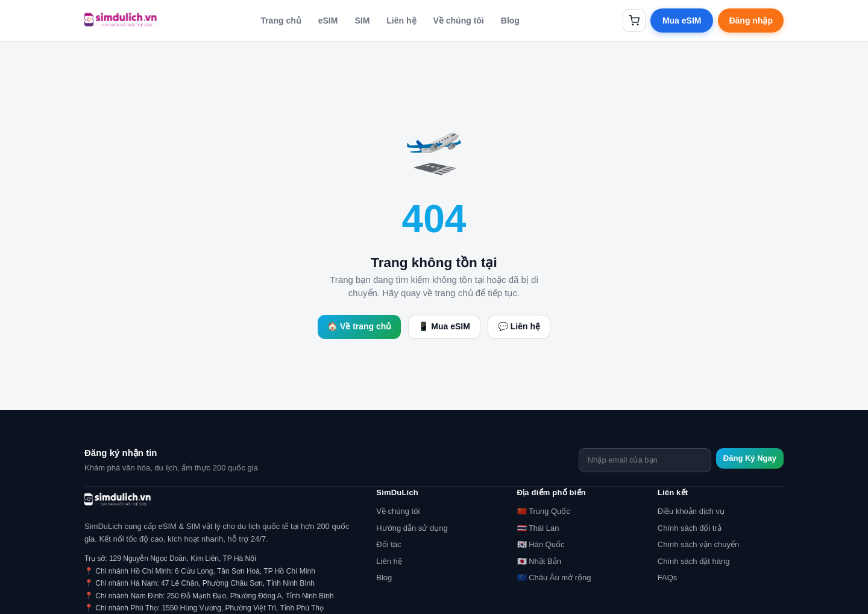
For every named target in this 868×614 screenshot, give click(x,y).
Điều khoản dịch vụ (691, 511)
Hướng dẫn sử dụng (412, 528)
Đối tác (388, 544)
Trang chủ (281, 21)
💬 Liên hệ (519, 326)
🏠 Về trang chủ (359, 326)
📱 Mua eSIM (444, 326)
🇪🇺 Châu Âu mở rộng (554, 578)
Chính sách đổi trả (690, 528)
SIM (362, 21)
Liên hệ (401, 21)
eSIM (328, 21)
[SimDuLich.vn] (121, 21)
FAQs (668, 578)
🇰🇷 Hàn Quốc (541, 544)
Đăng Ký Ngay (750, 458)
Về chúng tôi (459, 21)
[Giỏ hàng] (634, 21)
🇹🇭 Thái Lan (538, 528)
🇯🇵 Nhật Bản (539, 561)
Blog (510, 21)
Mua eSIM (682, 21)
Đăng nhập (751, 21)
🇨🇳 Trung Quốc (544, 511)
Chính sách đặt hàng (694, 561)
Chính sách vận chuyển (698, 544)
